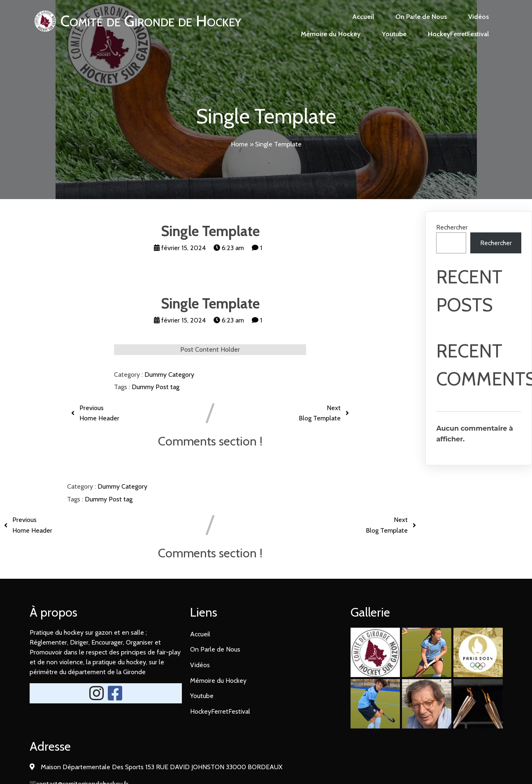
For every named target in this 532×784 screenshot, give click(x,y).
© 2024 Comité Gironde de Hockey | (240, 762)
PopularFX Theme (318, 762)
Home (239, 144)
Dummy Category (169, 375)
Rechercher (452, 227)
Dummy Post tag (156, 387)
